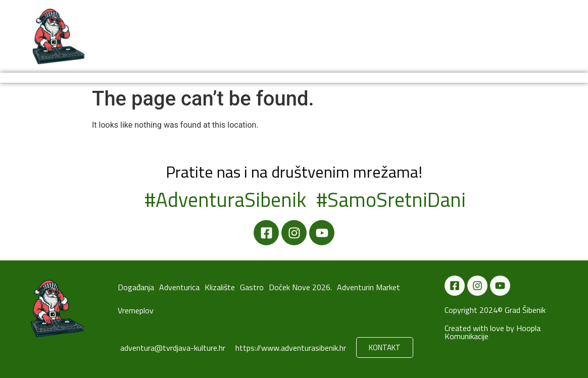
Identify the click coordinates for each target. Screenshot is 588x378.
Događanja (136, 36)
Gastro (323, 36)
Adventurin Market (511, 36)
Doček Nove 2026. (379, 36)
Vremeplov (442, 36)
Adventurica (229, 36)
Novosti (181, 36)
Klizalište (282, 36)
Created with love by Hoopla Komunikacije (493, 332)
